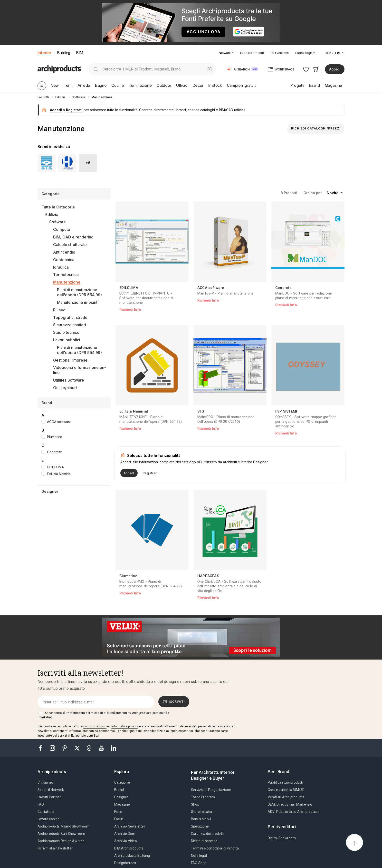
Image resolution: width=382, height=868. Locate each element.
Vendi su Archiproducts (286, 797)
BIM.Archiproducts (129, 848)
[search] (96, 69)
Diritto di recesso (204, 841)
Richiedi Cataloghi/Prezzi (316, 128)
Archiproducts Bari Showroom (61, 834)
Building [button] (63, 53)
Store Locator (202, 812)
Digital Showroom (282, 838)
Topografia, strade (70, 317)
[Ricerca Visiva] (210, 69)
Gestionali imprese (70, 360)
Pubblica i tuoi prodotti (285, 782)
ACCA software (59, 422)
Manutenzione (67, 282)
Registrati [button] (74, 110)
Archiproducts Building (132, 856)
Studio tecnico (66, 332)
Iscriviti (174, 702)
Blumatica (55, 437)
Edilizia (52, 215)
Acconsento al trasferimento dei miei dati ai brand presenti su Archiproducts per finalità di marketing (104, 715)
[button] (226, 53)
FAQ (41, 804)
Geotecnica (64, 260)
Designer (121, 797)
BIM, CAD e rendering (73, 237)
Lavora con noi (49, 819)
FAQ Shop (199, 863)
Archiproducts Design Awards (61, 841)
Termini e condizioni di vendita (215, 848)
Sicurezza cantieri (70, 325)
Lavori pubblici (67, 340)
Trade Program (305, 53)
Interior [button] (44, 53)
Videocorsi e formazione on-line (80, 370)
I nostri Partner (49, 797)
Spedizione (200, 826)
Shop (195, 804)
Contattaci (46, 812)
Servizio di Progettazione (211, 790)
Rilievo (59, 310)
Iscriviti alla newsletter (55, 848)
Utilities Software (69, 380)
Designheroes (125, 863)
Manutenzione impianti (78, 302)
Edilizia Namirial (59, 474)
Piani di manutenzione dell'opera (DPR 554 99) (79, 292)
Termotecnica (66, 275)
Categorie (122, 782)
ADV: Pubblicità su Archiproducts (294, 812)
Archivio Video (126, 841)
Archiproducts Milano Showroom (63, 826)
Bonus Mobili (201, 819)
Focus (119, 819)
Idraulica (61, 267)
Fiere (118, 812)
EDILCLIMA (55, 467)
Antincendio (64, 252)
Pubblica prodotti (252, 53)
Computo (62, 229)
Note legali (199, 856)
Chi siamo (45, 782)
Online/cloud (65, 388)
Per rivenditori (279, 53)
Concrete (55, 452)
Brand (119, 790)
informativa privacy (124, 726)
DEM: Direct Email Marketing (290, 804)
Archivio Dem (125, 834)
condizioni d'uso (95, 726)
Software (57, 222)
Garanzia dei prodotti (208, 834)
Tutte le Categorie (58, 207)
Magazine (122, 804)
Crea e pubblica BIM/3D (286, 790)
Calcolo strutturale (70, 245)
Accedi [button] (335, 69)
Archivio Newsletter (130, 826)
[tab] (233, 53)
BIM (80, 53)
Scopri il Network (51, 790)
